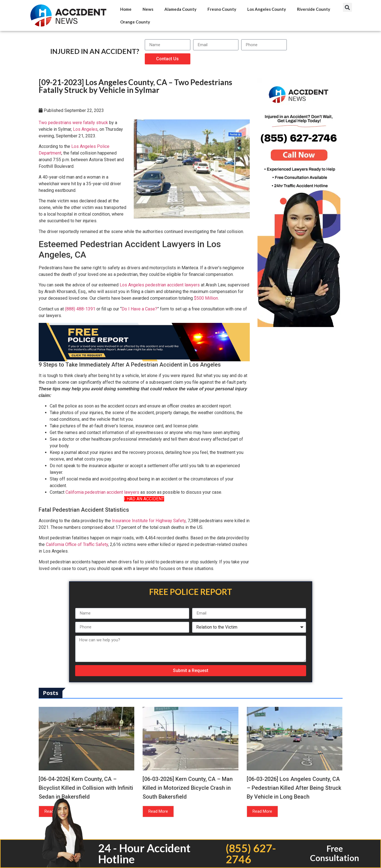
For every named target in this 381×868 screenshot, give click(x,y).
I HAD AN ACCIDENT (144, 499)
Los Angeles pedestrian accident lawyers (160, 285)
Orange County (135, 22)
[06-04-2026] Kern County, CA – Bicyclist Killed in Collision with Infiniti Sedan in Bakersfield (86, 788)
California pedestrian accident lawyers (102, 492)
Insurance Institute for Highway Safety (149, 521)
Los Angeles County (267, 9)
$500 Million (206, 298)
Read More (158, 811)
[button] (347, 7)
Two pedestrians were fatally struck (73, 123)
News (148, 9)
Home (126, 9)
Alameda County (180, 9)
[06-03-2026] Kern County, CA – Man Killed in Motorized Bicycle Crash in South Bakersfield (188, 788)
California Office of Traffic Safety (77, 544)
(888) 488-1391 (80, 309)
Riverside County (314, 9)
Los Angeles (85, 129)
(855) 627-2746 (251, 854)
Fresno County (222, 9)
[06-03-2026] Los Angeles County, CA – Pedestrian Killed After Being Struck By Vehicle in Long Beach (294, 788)
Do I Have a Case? (139, 309)
